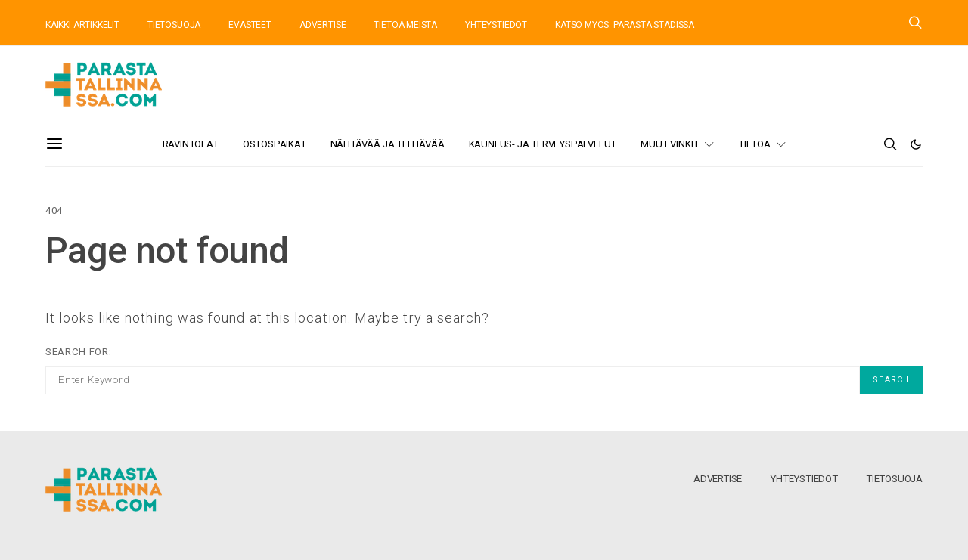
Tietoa (754, 144)
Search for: (78, 352)
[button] (916, 144)
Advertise (718, 479)
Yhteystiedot (804, 479)
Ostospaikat (275, 144)
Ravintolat (191, 144)
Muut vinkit (670, 144)
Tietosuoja (894, 479)
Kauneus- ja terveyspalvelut (543, 144)
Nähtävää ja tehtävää (388, 144)
